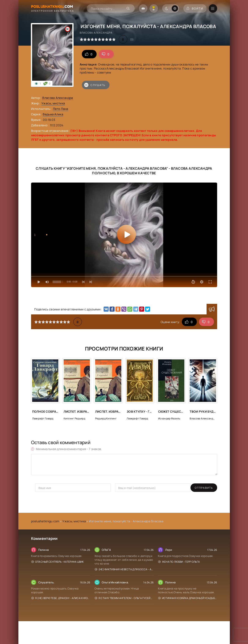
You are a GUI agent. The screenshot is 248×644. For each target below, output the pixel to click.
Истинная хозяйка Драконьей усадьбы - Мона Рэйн (188, 598)
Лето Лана (61, 109)
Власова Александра (58, 98)
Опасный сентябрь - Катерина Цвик (58, 562)
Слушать (95, 85)
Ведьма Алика (53, 114)
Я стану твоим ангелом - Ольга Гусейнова (124, 598)
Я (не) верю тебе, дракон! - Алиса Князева (61, 598)
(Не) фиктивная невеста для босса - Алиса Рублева (124, 569)
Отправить (44, 488)
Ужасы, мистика (53, 103)
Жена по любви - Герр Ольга (179, 562)
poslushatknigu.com (45, 521)
